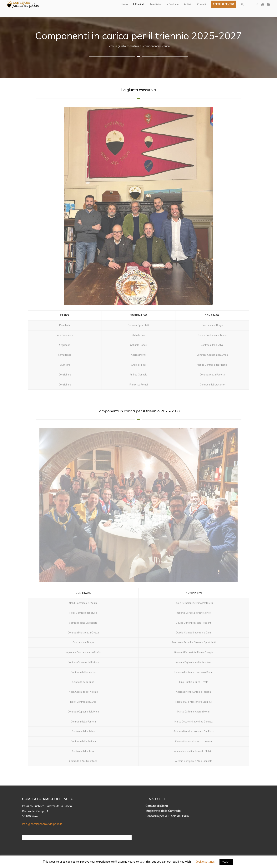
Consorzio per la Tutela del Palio (167, 816)
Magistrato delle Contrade (163, 811)
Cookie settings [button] (205, 862)
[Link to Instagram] (269, 4)
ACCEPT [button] (226, 862)
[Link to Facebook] (257, 4)
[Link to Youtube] (263, 4)
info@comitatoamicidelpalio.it (42, 824)
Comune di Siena (157, 806)
